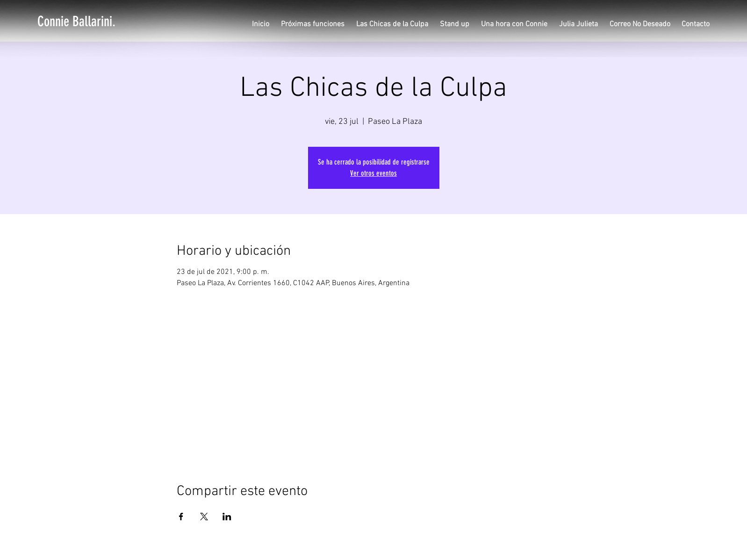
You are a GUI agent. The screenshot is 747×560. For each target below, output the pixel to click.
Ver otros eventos (373, 173)
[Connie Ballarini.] (76, 22)
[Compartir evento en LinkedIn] (227, 517)
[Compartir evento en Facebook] (181, 517)
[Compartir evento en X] (204, 517)
